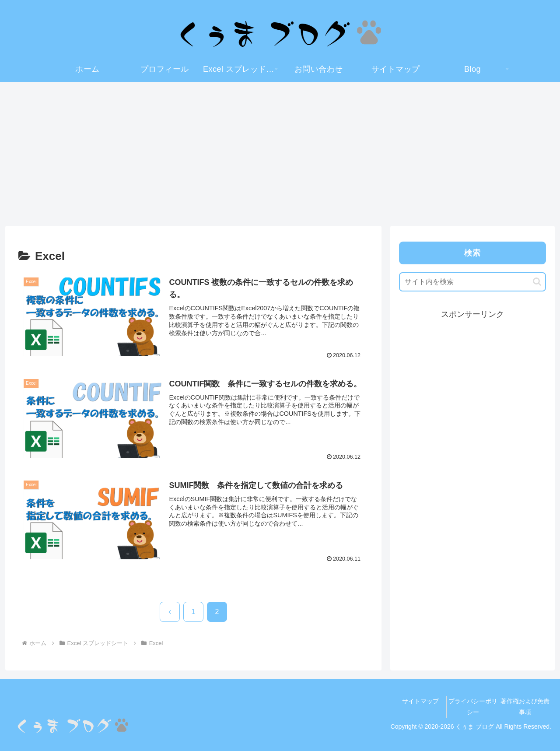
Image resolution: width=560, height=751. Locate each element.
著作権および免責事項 (525, 707)
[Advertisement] (280, 154)
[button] (537, 282)
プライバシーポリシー (473, 707)
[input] (472, 282)
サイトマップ (420, 701)
